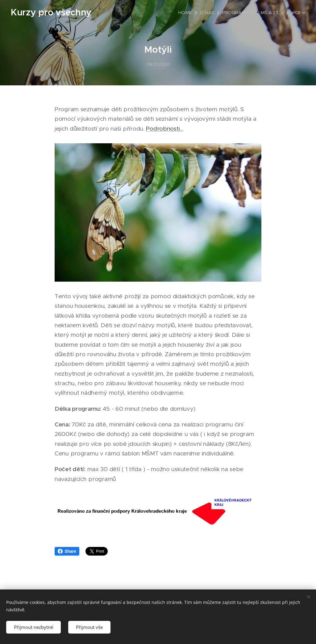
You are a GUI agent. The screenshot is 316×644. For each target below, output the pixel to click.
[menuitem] (136, 13)
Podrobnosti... (164, 129)
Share (67, 551)
